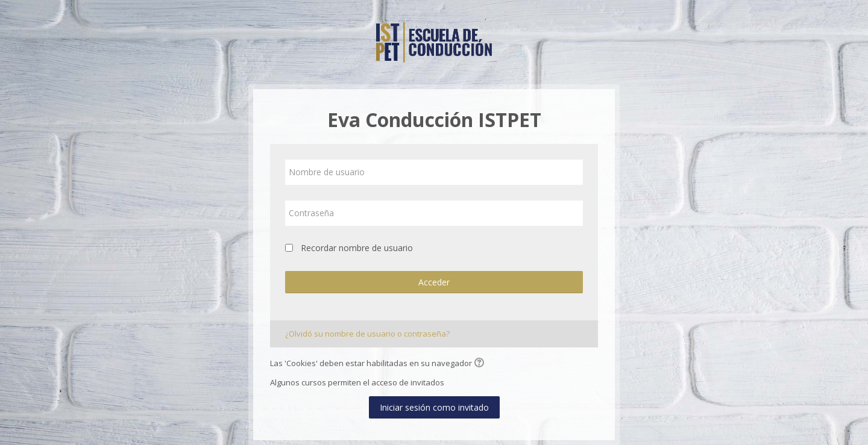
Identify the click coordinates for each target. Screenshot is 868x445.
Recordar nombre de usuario (357, 248)
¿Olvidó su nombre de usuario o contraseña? (367, 334)
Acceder (434, 282)
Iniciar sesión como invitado (434, 407)
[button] (481, 364)
